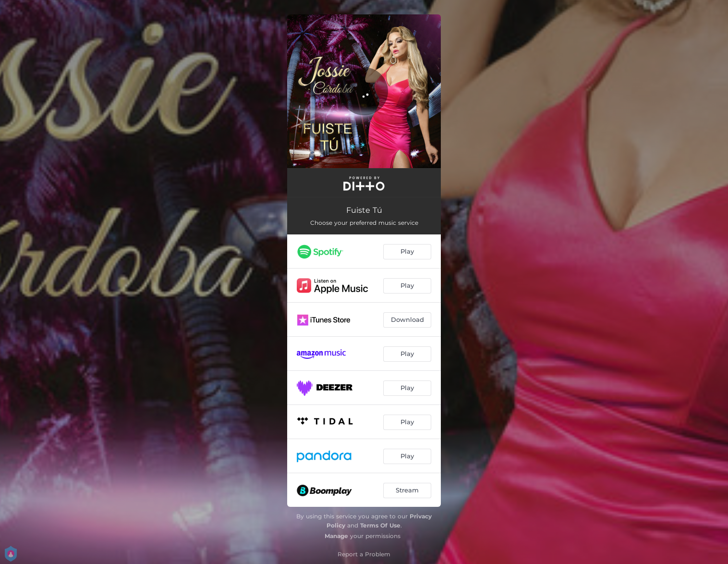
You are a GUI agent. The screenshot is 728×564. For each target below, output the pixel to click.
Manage (336, 536)
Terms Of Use (380, 525)
